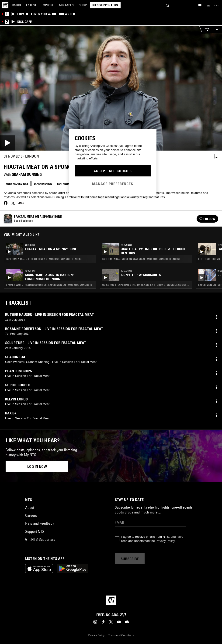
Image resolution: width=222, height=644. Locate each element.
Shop (83, 5)
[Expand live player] (217, 29)
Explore (48, 5)
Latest (31, 5)
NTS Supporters (105, 5)
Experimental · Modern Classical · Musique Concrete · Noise (141, 259)
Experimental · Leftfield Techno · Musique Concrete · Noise (44, 259)
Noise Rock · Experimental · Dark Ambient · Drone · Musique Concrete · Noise (146, 285)
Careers (31, 515)
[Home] (5, 5)
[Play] (111, 88)
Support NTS (35, 531)
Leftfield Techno (69, 184)
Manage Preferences (113, 184)
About (30, 507)
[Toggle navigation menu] (216, 5)
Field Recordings (17, 184)
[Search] (167, 5)
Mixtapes (66, 5)
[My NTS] (208, 5)
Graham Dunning (27, 174)
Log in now (37, 466)
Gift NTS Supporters (40, 539)
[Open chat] (200, 5)
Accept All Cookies (113, 171)
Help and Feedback (40, 523)
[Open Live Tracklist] (205, 29)
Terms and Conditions (121, 635)
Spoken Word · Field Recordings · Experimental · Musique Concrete (49, 285)
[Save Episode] (216, 156)
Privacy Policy (165, 541)
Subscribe (130, 559)
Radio (16, 5)
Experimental (43, 184)
